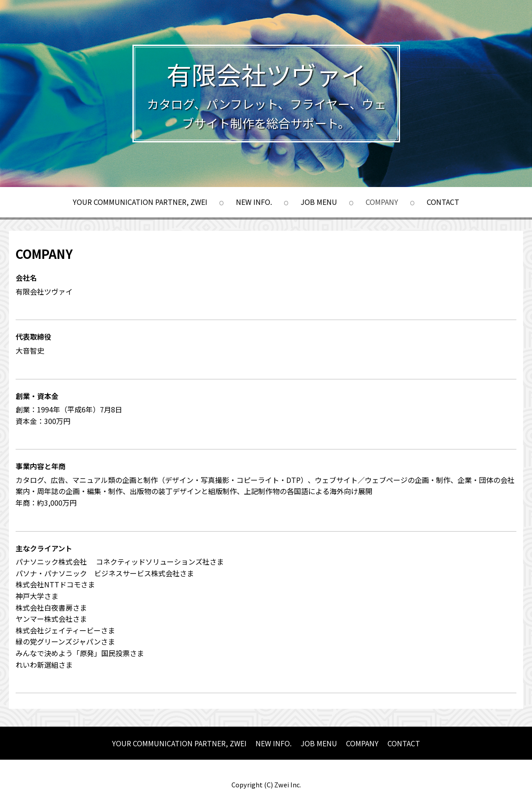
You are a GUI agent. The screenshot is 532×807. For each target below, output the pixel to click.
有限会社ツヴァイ (266, 74)
